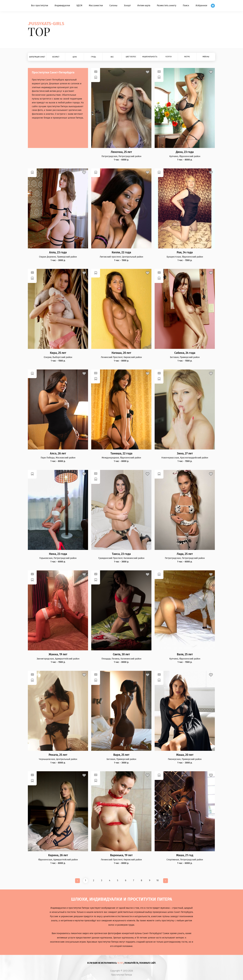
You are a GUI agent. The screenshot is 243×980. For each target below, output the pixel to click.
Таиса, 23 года (121, 554)
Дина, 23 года (185, 152)
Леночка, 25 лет (121, 152)
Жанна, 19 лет (58, 654)
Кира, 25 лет (58, 353)
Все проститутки (40, 6)
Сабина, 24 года (185, 353)
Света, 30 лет (121, 654)
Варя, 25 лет (121, 755)
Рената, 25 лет (58, 755)
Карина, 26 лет (58, 855)
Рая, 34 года (185, 252)
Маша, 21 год (185, 855)
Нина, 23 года (58, 554)
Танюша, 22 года (121, 454)
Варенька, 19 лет (121, 855)
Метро (187, 57)
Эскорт (127, 6)
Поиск (186, 6)
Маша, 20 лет (185, 755)
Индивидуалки (62, 6)
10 (158, 880)
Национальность (150, 57)
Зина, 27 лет (185, 454)
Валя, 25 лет (185, 654)
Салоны (113, 6)
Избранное (201, 6)
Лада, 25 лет (185, 554)
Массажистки (96, 6)
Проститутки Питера (122, 975)
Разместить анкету (167, 6)
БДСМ (79, 6)
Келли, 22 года (121, 252)
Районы (206, 57)
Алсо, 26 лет (58, 454)
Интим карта (144, 6)
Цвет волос (131, 57)
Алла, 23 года (58, 252)
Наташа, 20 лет (121, 353)
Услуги (168, 57)
